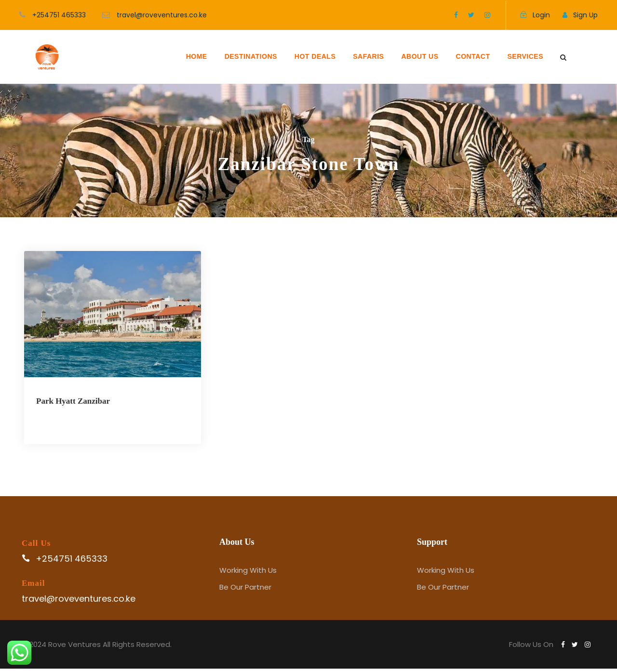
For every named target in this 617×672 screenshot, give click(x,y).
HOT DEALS (315, 56)
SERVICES (525, 56)
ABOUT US (420, 56)
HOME (197, 56)
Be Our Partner (245, 590)
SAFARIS (368, 56)
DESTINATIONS (251, 56)
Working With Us (248, 573)
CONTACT (473, 56)
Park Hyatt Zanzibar (73, 401)
